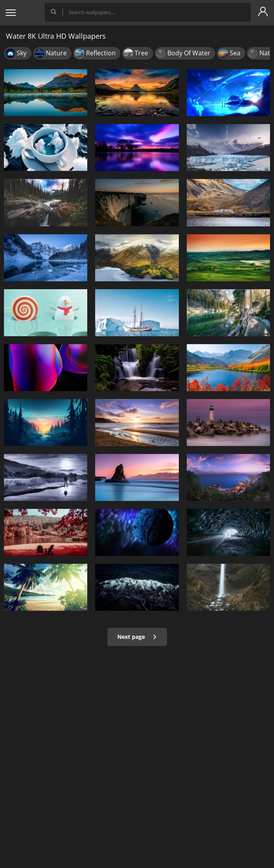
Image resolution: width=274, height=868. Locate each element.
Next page (137, 637)
